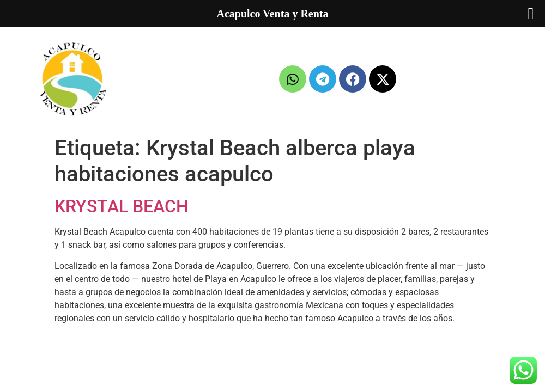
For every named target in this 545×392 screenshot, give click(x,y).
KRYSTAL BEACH (122, 206)
